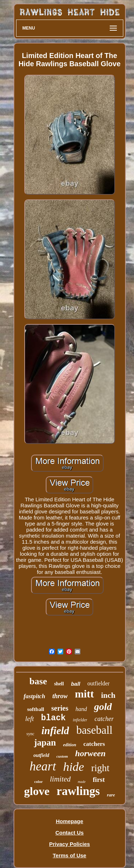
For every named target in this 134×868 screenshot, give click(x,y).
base (38, 681)
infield (55, 731)
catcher (104, 719)
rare (111, 795)
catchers (94, 744)
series (60, 708)
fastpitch (34, 696)
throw (60, 696)
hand (81, 709)
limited (60, 779)
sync (30, 734)
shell (59, 684)
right (100, 768)
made (82, 782)
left (30, 719)
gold (103, 707)
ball (76, 684)
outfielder (99, 683)
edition (70, 745)
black (53, 718)
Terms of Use (70, 855)
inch (108, 695)
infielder (80, 720)
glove (37, 791)
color (39, 781)
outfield (41, 755)
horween (90, 753)
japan (45, 742)
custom (62, 756)
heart (43, 766)
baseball (94, 730)
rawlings (78, 791)
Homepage (70, 821)
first (99, 780)
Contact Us (70, 833)
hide (74, 767)
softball (36, 709)
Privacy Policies (69, 844)
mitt (84, 694)
